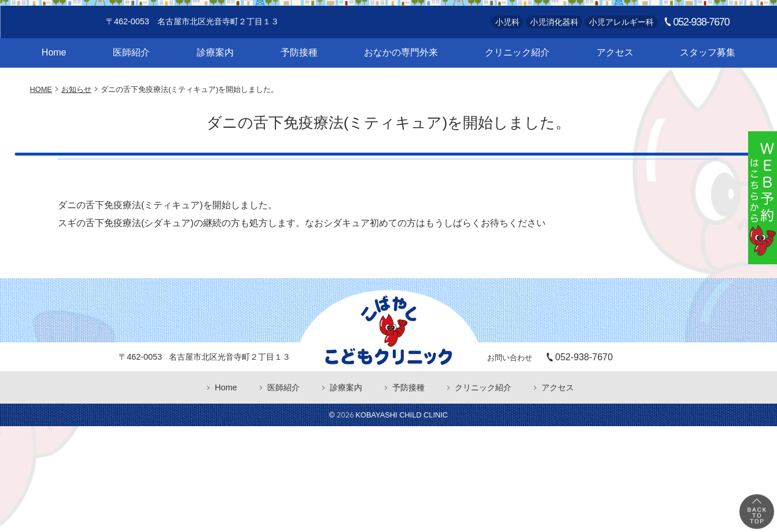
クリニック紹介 (517, 100)
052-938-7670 (701, 70)
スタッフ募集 (708, 100)
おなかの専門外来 (401, 100)
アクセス (615, 100)
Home (54, 100)
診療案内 (215, 100)
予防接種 (299, 100)
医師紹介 (131, 100)
